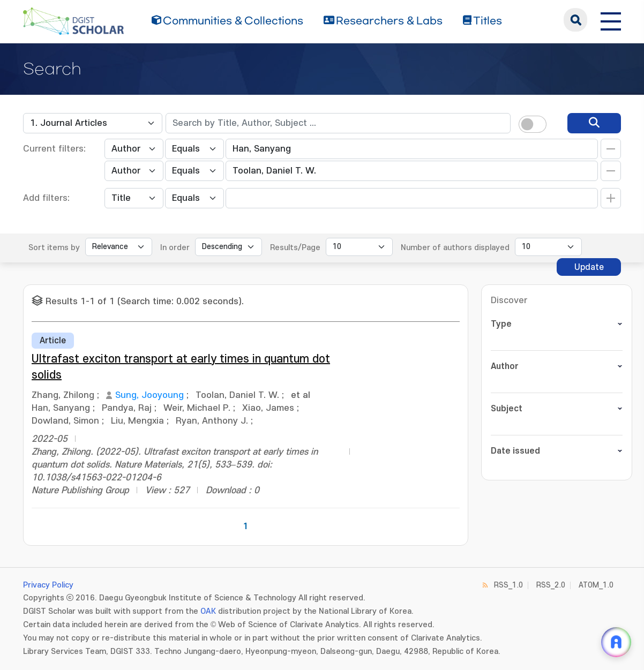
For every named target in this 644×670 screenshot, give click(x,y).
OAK (208, 611)
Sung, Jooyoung (149, 395)
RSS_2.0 (551, 585)
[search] (594, 123)
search (575, 20)
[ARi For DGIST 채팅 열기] (616, 642)
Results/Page (295, 248)
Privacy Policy (48, 585)
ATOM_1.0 (596, 585)
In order (175, 248)
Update (589, 267)
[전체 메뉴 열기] (611, 20)
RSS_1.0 (508, 585)
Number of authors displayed (455, 248)
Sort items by (54, 248)
